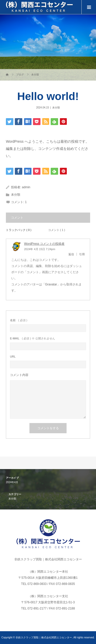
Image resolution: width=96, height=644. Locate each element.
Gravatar (51, 284)
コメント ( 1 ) (57, 230)
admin (26, 187)
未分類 (56, 108)
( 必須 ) (19, 320)
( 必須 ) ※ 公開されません (33, 338)
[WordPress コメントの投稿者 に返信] (73, 254)
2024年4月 (12, 482)
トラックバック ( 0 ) (19, 230)
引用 (82, 254)
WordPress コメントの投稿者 (44, 244)
